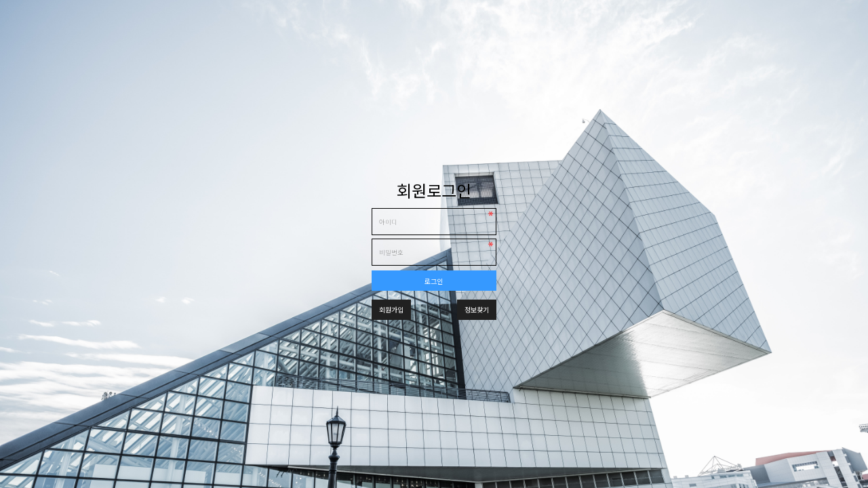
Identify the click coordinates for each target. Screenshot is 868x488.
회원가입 (391, 309)
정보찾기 (477, 309)
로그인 (434, 281)
